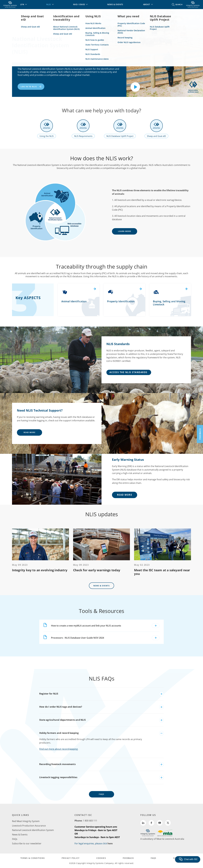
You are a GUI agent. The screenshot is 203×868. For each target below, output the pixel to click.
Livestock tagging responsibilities (58, 777)
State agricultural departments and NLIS (62, 720)
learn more (125, 231)
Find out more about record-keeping (59, 749)
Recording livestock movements (57, 764)
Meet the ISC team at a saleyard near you (162, 572)
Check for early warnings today (97, 570)
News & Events (102, 586)
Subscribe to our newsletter (27, 843)
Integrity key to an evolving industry (40, 570)
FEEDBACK (128, 858)
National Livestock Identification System (33, 830)
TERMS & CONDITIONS (33, 858)
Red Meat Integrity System (26, 821)
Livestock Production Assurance (29, 826)
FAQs (101, 794)
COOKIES (101, 858)
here (110, 843)
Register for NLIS (49, 694)
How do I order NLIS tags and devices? (61, 707)
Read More (30, 432)
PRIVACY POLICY (71, 858)
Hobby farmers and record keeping (59, 733)
